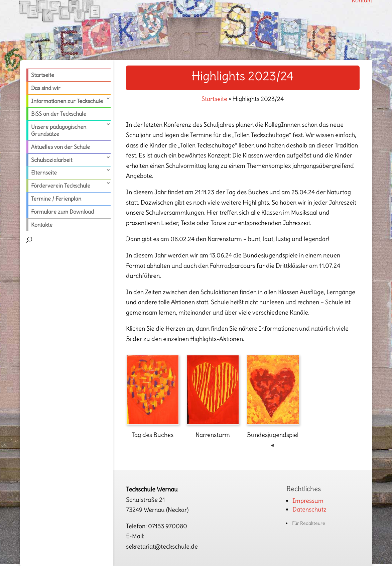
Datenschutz (309, 509)
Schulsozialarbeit (52, 160)
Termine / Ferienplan (56, 199)
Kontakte (42, 225)
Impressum (308, 501)
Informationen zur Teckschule (67, 101)
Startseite (43, 75)
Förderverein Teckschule (61, 186)
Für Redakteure (309, 523)
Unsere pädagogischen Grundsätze (59, 130)
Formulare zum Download (62, 212)
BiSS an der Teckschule (59, 114)
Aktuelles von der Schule (60, 147)
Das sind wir (46, 88)
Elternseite (44, 173)
